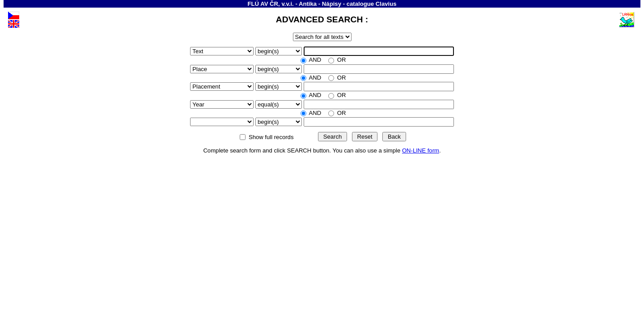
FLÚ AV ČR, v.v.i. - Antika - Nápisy (294, 4)
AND (315, 60)
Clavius (386, 4)
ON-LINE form (421, 150)
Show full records (271, 137)
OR (341, 60)
